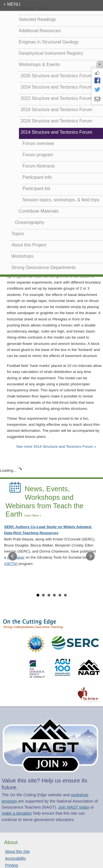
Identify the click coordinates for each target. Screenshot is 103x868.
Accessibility (15, 858)
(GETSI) (11, 564)
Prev (13, 556)
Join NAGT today (74, 807)
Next (90, 556)
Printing (11, 865)
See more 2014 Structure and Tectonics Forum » (56, 447)
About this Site (17, 851)
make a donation (17, 813)
